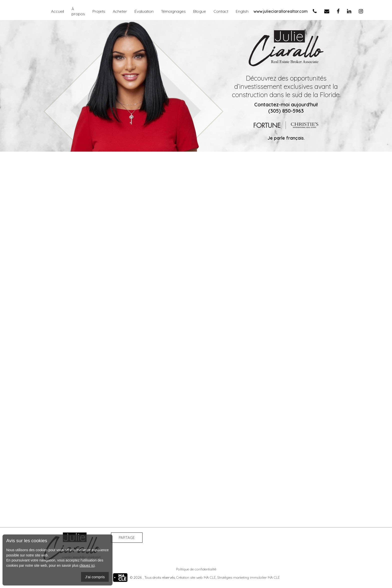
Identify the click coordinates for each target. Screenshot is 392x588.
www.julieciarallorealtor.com (281, 11)
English (242, 11)
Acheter (120, 11)
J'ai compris (95, 577)
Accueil (57, 11)
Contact (221, 11)
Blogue (200, 11)
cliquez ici (87, 565)
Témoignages (173, 11)
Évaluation (144, 11)
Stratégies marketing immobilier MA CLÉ (248, 577)
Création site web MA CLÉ (196, 577)
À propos (78, 11)
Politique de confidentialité (196, 569)
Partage (127, 538)
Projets (99, 11)
